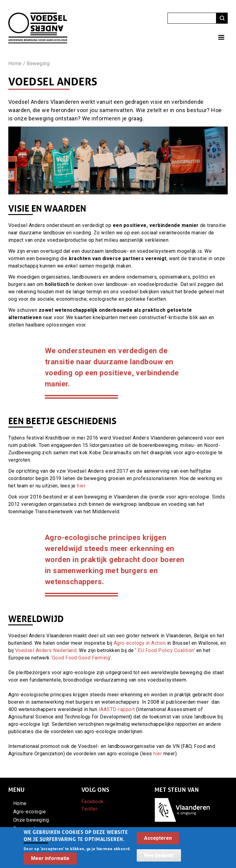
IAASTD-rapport (117, 709)
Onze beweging (31, 820)
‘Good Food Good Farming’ (81, 658)
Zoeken (222, 18)
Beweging (38, 63)
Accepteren (158, 841)
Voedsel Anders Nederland (46, 650)
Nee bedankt (159, 859)
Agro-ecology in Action (140, 643)
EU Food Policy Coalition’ (166, 650)
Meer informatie (50, 861)
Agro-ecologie (29, 812)
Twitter (89, 809)
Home (15, 63)
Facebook (93, 802)
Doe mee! (24, 829)
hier (81, 486)
